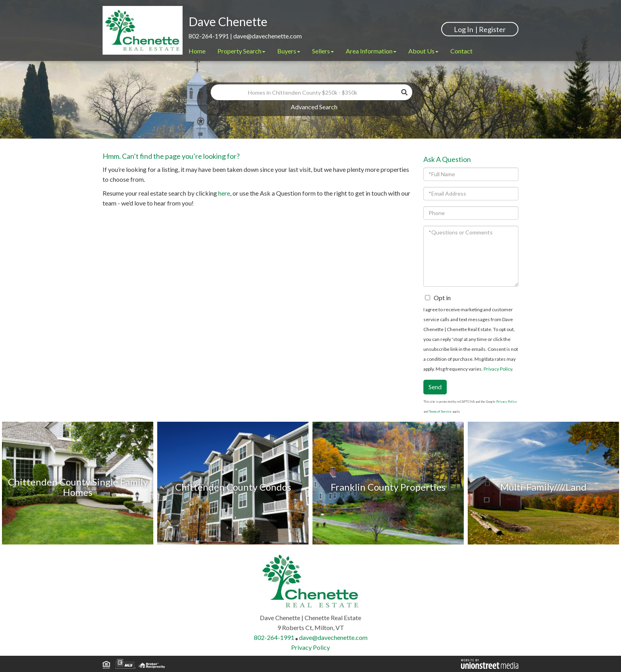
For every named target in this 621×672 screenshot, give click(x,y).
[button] (404, 92)
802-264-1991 (209, 36)
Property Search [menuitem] (241, 51)
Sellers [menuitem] (323, 51)
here (224, 193)
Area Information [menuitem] (371, 51)
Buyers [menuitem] (289, 51)
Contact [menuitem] (461, 51)
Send (435, 387)
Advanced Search (314, 107)
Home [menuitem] (197, 51)
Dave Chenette (228, 21)
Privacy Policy (498, 369)
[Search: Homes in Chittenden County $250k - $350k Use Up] (304, 92)
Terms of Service (440, 411)
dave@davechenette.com (268, 36)
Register (492, 29)
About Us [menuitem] (423, 51)
